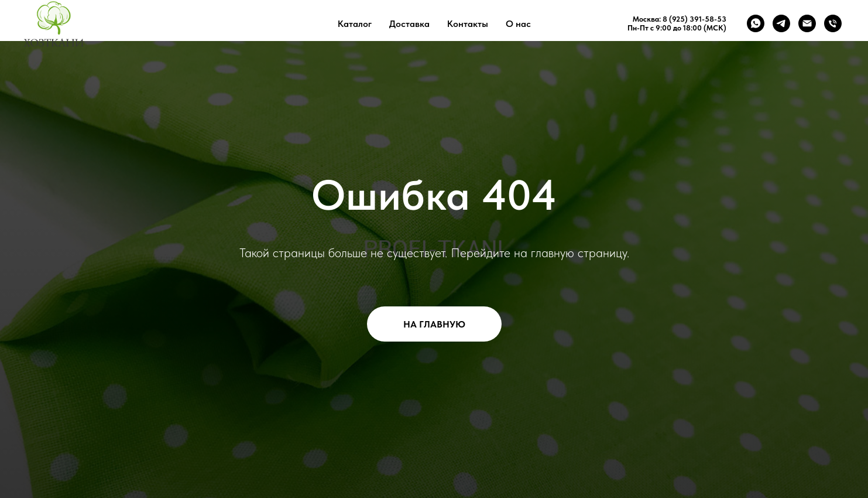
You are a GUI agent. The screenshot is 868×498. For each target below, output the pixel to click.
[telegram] (781, 23)
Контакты (468, 24)
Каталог (355, 24)
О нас (518, 24)
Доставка (409, 24)
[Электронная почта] (807, 23)
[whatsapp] (756, 23)
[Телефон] (833, 23)
